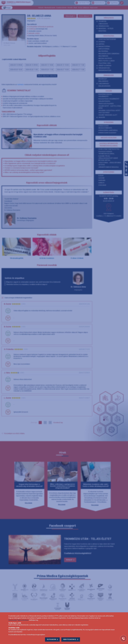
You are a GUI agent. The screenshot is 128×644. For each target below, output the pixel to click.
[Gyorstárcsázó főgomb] (123, 638)
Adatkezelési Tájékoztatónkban (19, 620)
